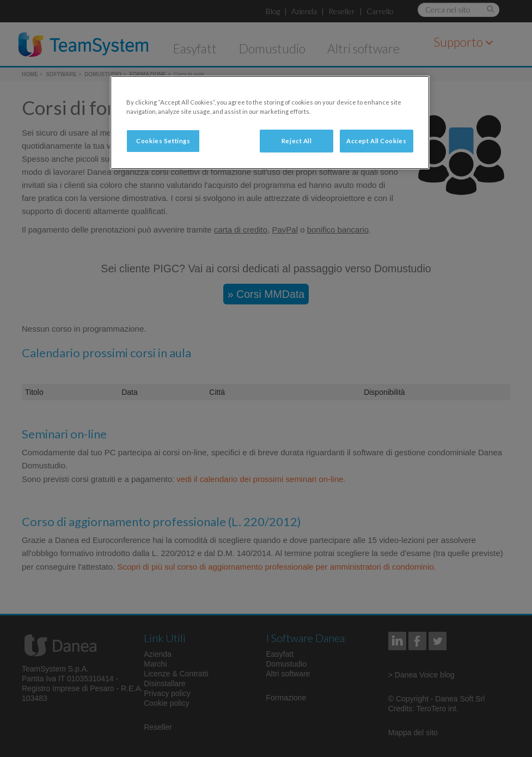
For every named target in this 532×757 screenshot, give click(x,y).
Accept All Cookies (376, 141)
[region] (270, 123)
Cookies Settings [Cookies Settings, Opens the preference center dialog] (163, 141)
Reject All (297, 141)
